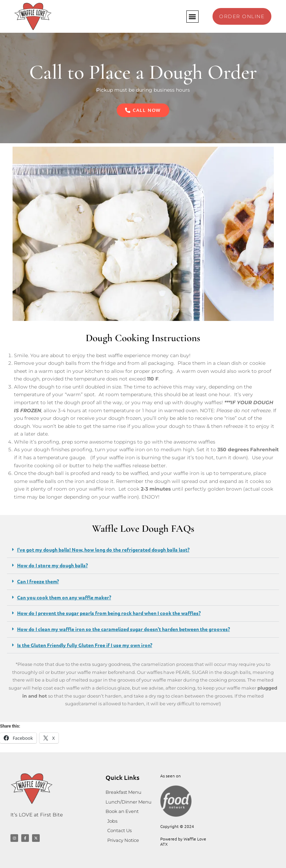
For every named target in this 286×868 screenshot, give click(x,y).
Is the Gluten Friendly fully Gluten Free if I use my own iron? (85, 645)
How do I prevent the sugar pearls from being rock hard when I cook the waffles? (109, 613)
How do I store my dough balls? (52, 565)
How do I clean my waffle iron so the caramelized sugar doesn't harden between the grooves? (123, 629)
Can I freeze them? (38, 581)
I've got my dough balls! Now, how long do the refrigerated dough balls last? (103, 550)
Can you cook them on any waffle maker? (64, 597)
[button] (192, 17)
